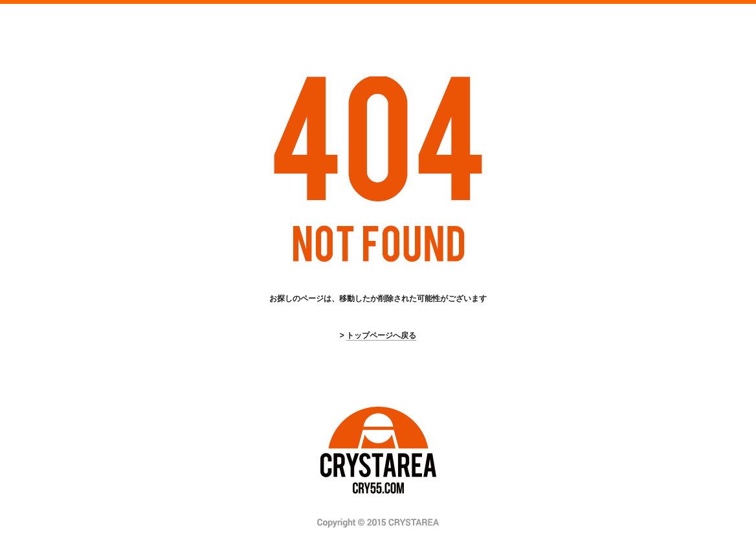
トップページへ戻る (381, 335)
